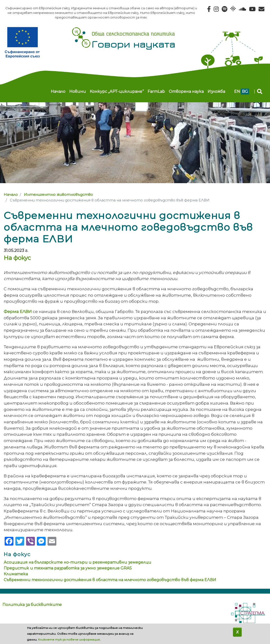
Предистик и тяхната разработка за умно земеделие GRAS (68, 568)
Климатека (16, 574)
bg (245, 91)
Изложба (216, 91)
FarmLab (156, 91)
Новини (78, 91)
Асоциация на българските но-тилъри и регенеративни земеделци (77, 562)
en (237, 91)
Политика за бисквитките (32, 605)
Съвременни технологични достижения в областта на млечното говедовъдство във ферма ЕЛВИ (110, 580)
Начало (58, 91)
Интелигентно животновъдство (58, 195)
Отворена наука (186, 91)
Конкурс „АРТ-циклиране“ (117, 91)
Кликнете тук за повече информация (69, 639)
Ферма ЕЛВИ (18, 311)
